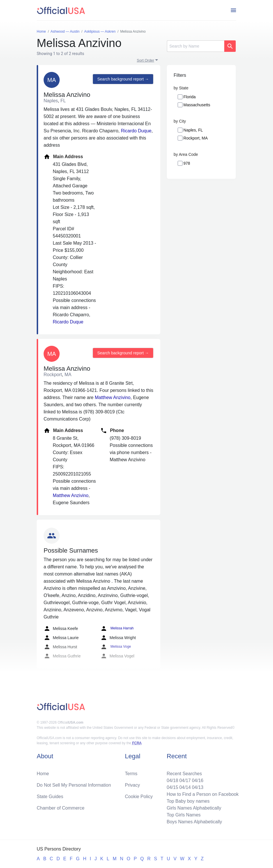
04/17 (185, 780)
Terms (131, 774)
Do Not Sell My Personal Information (74, 785)
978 (187, 163)
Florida (190, 97)
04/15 (172, 787)
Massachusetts (197, 105)
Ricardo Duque (136, 131)
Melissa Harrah (117, 629)
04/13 (198, 787)
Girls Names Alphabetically (194, 808)
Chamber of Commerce (61, 808)
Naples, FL (193, 130)
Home (43, 774)
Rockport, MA (196, 138)
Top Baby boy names (188, 801)
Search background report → (123, 79)
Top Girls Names (184, 815)
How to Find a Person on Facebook (203, 794)
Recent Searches (184, 774)
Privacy (132, 785)
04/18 (172, 780)
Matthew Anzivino (113, 397)
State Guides (50, 797)
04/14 (185, 787)
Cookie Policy (139, 797)
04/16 (198, 780)
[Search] (196, 46)
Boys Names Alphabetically (194, 822)
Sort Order (146, 60)
